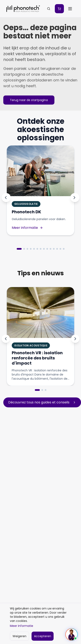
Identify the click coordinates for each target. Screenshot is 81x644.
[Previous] (6, 339)
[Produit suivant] (75, 198)
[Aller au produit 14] (64, 249)
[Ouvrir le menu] (70, 9)
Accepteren (43, 636)
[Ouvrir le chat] (72, 634)
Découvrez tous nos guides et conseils (42, 402)
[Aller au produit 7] (41, 249)
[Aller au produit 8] (44, 249)
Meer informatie (22, 626)
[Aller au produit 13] (60, 249)
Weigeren (19, 636)
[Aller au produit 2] (24, 249)
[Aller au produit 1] (19, 249)
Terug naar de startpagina (29, 100)
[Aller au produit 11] (54, 249)
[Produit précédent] (6, 198)
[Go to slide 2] (42, 390)
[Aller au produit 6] (37, 249)
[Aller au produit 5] (34, 249)
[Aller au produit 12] (57, 249)
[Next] (75, 339)
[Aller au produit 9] (47, 249)
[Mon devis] (59, 9)
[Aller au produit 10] (50, 249)
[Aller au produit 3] (27, 249)
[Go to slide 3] (46, 390)
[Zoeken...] (49, 9)
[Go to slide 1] (37, 390)
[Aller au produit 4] (31, 249)
